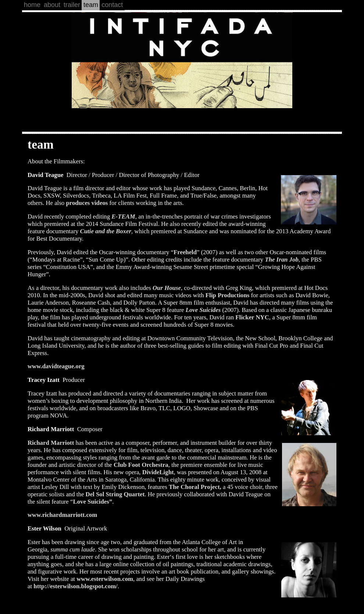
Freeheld (185, 252)
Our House (167, 288)
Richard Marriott (51, 443)
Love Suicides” (92, 502)
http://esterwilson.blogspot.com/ (75, 586)
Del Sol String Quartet (115, 494)
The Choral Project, (196, 487)
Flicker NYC (252, 317)
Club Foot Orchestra (141, 465)
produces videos (87, 203)
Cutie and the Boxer (106, 231)
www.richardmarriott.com (62, 515)
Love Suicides (203, 310)
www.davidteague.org (56, 366)
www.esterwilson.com (105, 579)
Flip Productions (228, 295)
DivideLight (158, 472)
